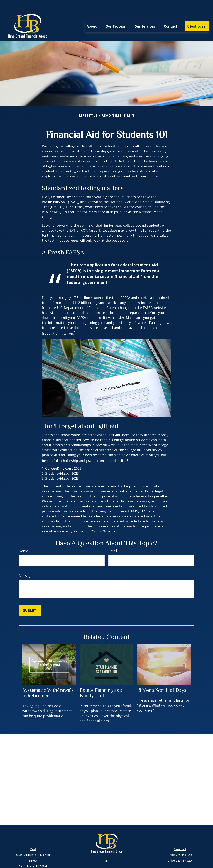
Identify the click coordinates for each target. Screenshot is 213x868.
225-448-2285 (184, 844)
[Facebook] (106, 850)
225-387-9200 (184, 849)
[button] (92, 15)
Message (26, 564)
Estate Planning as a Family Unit (101, 682)
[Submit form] (30, 599)
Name (23, 540)
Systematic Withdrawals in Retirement (48, 682)
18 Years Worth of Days (162, 679)
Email (113, 540)
